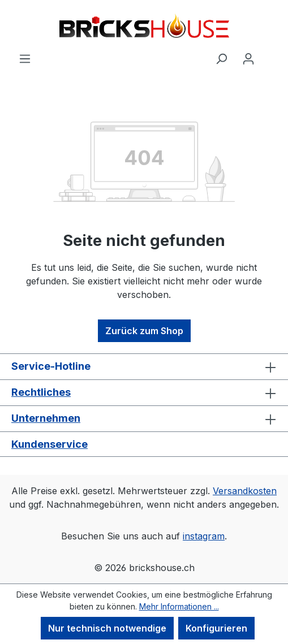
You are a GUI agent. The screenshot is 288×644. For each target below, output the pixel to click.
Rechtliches (41, 392)
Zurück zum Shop (144, 331)
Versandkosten (245, 491)
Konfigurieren (216, 628)
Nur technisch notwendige (107, 628)
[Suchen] (221, 58)
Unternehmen (46, 418)
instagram (204, 536)
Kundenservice (50, 444)
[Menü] (25, 58)
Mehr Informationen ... (179, 606)
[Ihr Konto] (248, 58)
